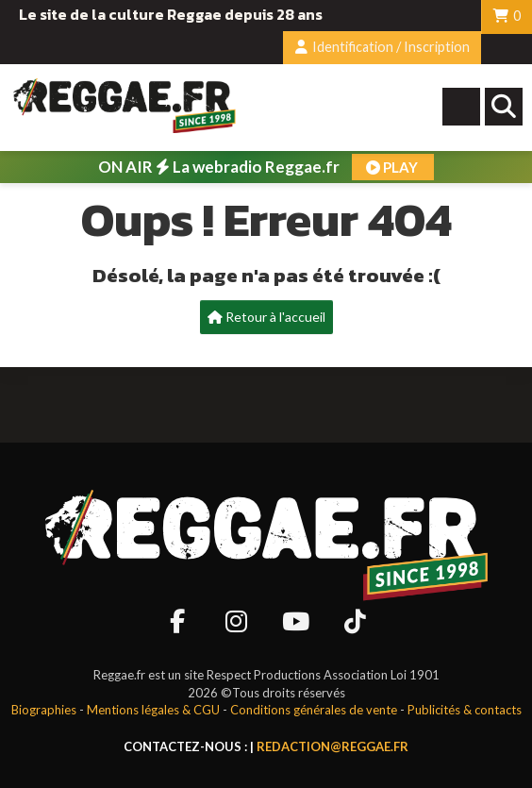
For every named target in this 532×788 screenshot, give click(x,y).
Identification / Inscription (382, 47)
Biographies (44, 710)
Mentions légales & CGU (153, 710)
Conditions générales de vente (314, 710)
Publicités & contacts (465, 710)
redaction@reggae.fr (332, 746)
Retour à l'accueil (266, 317)
